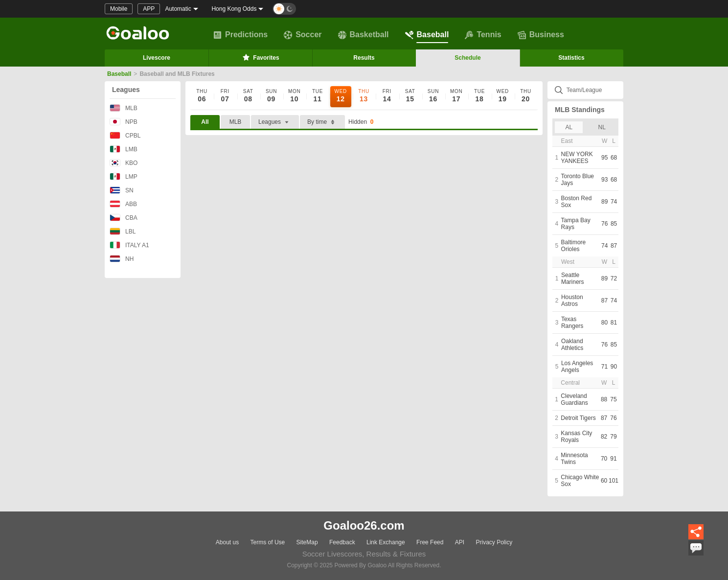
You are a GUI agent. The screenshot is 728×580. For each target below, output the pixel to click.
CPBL (125, 135)
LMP (124, 176)
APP (149, 9)
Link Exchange (386, 542)
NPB (124, 122)
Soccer (303, 35)
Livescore (157, 58)
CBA (124, 218)
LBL (123, 231)
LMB (124, 149)
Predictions (240, 35)
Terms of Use (268, 542)
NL (602, 127)
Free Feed (430, 542)
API (460, 542)
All (205, 122)
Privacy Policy (494, 542)
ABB (123, 204)
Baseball (427, 35)
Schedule (467, 58)
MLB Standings (580, 110)
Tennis (483, 35)
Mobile (119, 9)
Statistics (571, 58)
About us (227, 542)
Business (541, 35)
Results (364, 58)
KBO (124, 163)
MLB (124, 108)
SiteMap (307, 542)
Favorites (260, 57)
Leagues (126, 90)
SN (122, 190)
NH (122, 259)
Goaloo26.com (364, 525)
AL (569, 127)
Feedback (342, 542)
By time (322, 122)
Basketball (364, 35)
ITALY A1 (129, 245)
